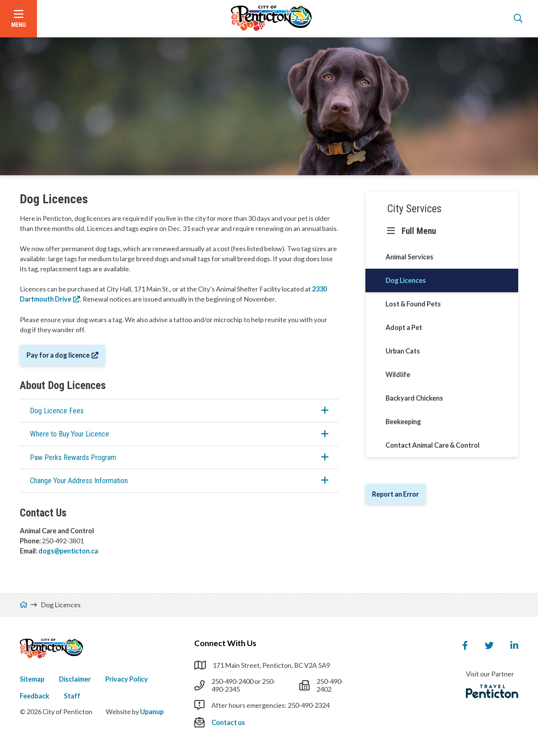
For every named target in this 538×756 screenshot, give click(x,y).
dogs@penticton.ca (68, 551)
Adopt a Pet (404, 327)
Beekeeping (403, 422)
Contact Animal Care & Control (433, 445)
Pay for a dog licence (58, 355)
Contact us (228, 722)
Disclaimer (75, 679)
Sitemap (32, 679)
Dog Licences (406, 280)
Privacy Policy (127, 679)
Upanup (152, 712)
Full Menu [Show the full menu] (419, 231)
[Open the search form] (518, 19)
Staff (72, 696)
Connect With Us (225, 643)
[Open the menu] (18, 19)
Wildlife (398, 374)
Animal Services (409, 257)
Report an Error (395, 494)
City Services (414, 209)
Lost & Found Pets (413, 304)
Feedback (35, 696)
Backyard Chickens (414, 398)
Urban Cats (403, 351)
